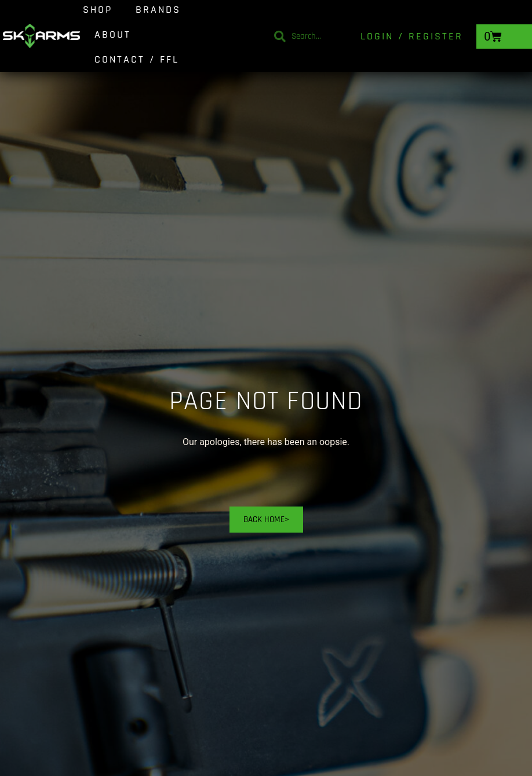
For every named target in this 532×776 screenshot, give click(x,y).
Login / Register (412, 36)
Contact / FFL (137, 59)
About (113, 34)
